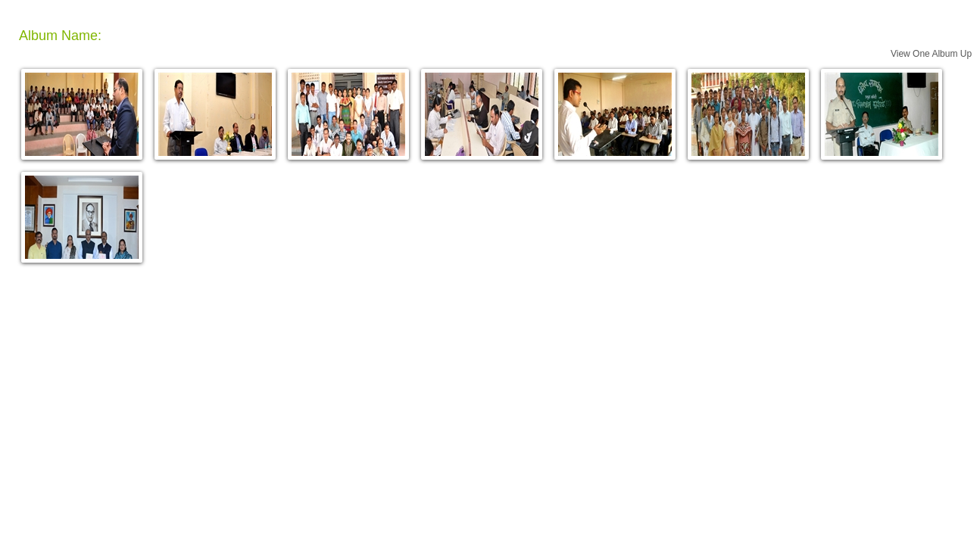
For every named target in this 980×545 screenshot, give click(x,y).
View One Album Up (931, 54)
